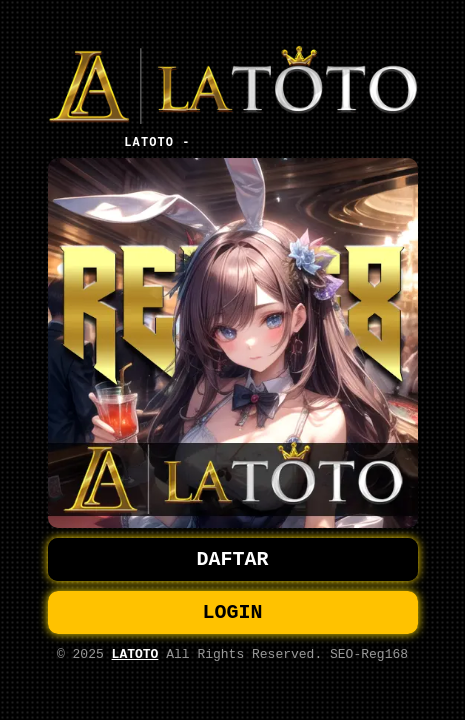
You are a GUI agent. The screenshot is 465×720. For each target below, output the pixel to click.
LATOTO (135, 660)
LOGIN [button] (233, 614)
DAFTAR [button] (233, 557)
